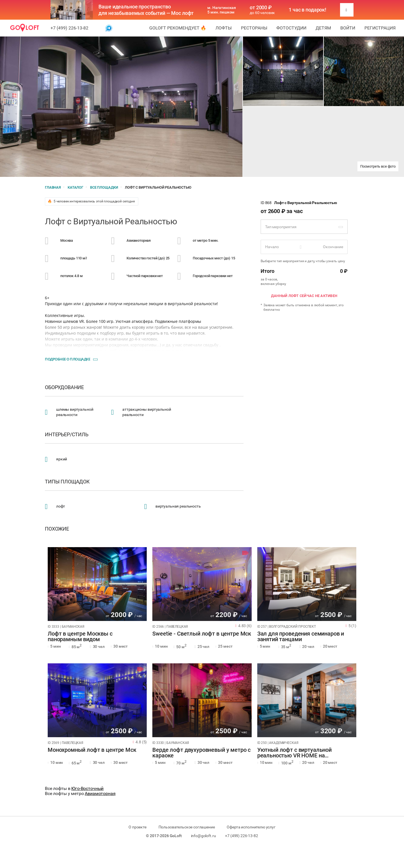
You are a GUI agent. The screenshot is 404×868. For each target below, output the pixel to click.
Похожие (57, 529)
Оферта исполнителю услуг (251, 827)
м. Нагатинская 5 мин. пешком (222, 10)
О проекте (137, 827)
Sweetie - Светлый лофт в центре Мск (202, 634)
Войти (348, 28)
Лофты (224, 28)
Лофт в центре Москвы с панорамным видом (80, 637)
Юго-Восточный (87, 788)
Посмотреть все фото (378, 166)
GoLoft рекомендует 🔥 (178, 28)
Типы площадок (67, 482)
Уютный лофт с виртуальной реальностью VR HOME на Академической (294, 753)
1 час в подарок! (307, 10)
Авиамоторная (100, 793)
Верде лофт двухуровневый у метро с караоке (201, 753)
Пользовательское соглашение (187, 827)
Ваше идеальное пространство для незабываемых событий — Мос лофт (146, 10)
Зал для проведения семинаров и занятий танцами (301, 637)
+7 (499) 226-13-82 (69, 28)
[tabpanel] (97, 584)
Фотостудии (291, 28)
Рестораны (254, 28)
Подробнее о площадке (67, 359)
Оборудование (64, 387)
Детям (323, 28)
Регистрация (380, 28)
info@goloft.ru (204, 836)
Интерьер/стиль (67, 435)
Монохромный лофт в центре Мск (92, 750)
